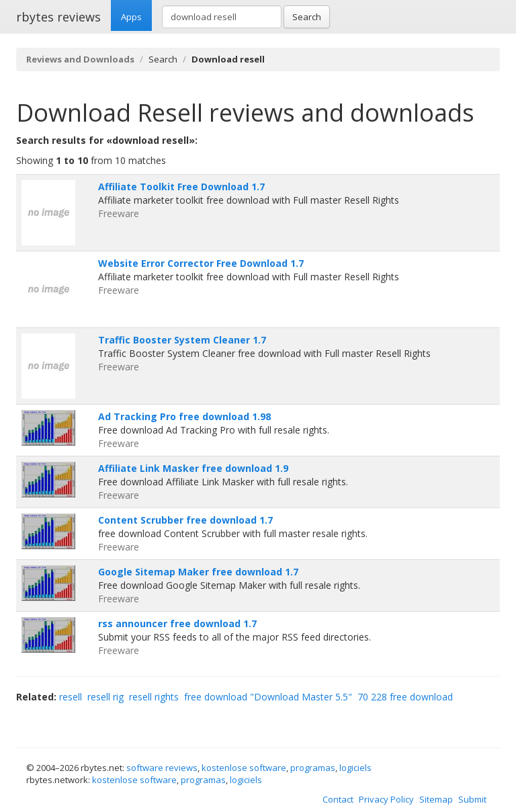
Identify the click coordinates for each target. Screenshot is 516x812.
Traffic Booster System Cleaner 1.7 (182, 340)
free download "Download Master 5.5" (268, 697)
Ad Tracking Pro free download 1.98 (184, 416)
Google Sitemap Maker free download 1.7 (198, 572)
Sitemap (436, 799)
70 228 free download (405, 697)
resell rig (105, 697)
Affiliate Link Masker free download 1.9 (193, 468)
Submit (472, 799)
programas (313, 768)
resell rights (154, 697)
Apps (131, 17)
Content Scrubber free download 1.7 (185, 520)
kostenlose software (244, 768)
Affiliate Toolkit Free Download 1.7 (181, 187)
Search (307, 17)
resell (71, 697)
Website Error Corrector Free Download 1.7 (201, 263)
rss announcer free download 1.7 (177, 623)
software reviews (162, 768)
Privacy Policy (386, 799)
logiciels (355, 768)
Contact (338, 799)
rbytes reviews (58, 17)
